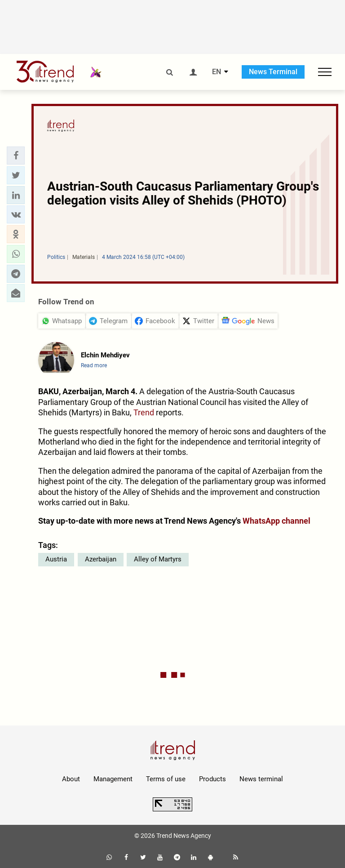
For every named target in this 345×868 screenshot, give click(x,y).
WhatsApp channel (276, 521)
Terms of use (166, 779)
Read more (94, 365)
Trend (144, 412)
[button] (16, 156)
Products (212, 779)
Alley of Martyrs (158, 559)
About (71, 779)
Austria (56, 559)
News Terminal (273, 72)
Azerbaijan (101, 559)
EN (217, 72)
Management (113, 779)
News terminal (261, 779)
